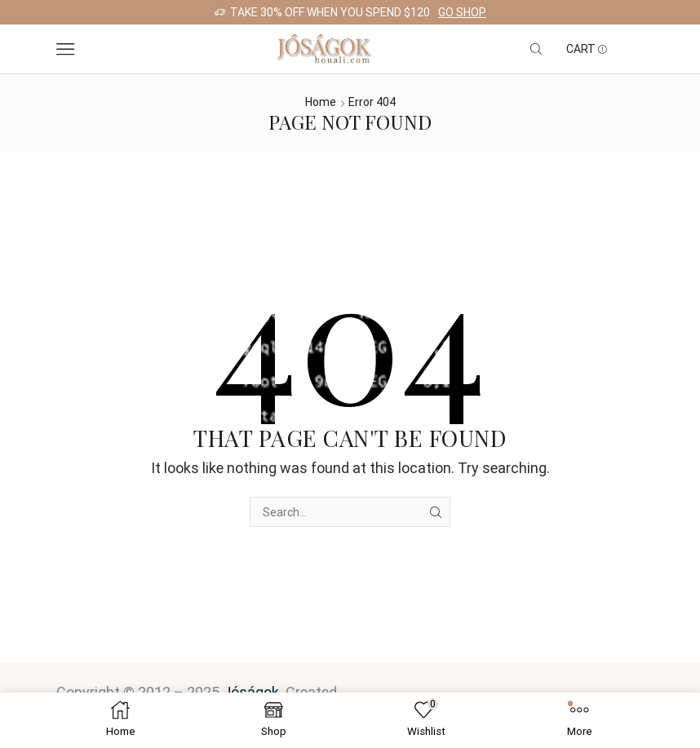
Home (321, 102)
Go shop (462, 12)
